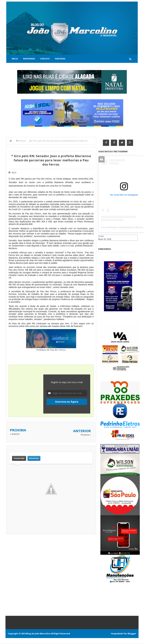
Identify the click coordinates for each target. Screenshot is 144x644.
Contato (45, 59)
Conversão (19, 458)
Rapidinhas (29, 59)
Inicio (15, 59)
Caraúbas (103, 242)
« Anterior (15, 434)
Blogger (132, 634)
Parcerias (60, 59)
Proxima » (86, 435)
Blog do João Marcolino (38, 634)
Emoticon (34, 458)
